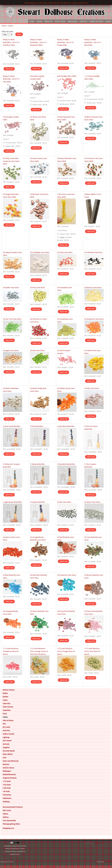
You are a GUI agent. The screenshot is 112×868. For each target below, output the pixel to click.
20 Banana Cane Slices (93, 287)
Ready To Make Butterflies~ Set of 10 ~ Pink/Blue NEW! (12, 42)
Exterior (6, 764)
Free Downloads (9, 820)
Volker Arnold (8, 734)
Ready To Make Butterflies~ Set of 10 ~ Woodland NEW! (39, 42)
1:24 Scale (7, 785)
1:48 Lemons (62, 230)
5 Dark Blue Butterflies (66, 426)
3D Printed (7, 741)
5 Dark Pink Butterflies (11, 426)
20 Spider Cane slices (11, 287)
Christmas (7, 795)
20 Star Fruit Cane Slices (12, 319)
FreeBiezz (108, 862)
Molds (5, 693)
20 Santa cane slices (65, 252)
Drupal (97, 843)
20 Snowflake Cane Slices (40, 252)
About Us (49, 21)
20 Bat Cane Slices (64, 502)
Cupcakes (7, 710)
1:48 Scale (7, 788)
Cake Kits (7, 703)
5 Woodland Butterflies (66, 464)
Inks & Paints (8, 720)
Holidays (6, 802)
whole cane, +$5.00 (40, 105)
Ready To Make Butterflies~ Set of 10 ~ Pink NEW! (12, 79)
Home (32, 21)
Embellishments (9, 774)
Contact (83, 21)
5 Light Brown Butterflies (12, 502)
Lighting (6, 737)
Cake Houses (8, 707)
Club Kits (6, 730)
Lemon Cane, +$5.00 (68, 234)
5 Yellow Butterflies (37, 464)
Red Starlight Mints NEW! (67, 76)
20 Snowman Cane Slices (67, 575)
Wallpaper (7, 771)
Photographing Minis (11, 824)
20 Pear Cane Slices (37, 287)
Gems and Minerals (11, 761)
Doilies (5, 697)
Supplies (6, 747)
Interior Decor (8, 768)
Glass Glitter (8, 754)
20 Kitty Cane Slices (92, 388)
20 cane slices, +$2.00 (41, 101)
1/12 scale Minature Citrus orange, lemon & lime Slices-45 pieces (39, 651)
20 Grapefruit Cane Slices (94, 319)
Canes (10, 26)
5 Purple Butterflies (37, 502)
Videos (5, 814)
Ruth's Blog (60, 21)
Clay (4, 757)
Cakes (5, 700)
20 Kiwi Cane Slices (37, 350)
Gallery (6, 817)
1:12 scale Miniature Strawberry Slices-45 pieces (11, 651)
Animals (6, 744)
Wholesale (73, 21)
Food (5, 714)
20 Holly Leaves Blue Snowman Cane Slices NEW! (11, 161)
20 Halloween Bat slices (93, 252)
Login (108, 21)
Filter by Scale (7, 31)
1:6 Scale (6, 791)
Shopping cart (8, 828)
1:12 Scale (7, 781)
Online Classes (9, 690)
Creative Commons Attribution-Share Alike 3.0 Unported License (15, 851)
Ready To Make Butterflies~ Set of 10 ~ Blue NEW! (93, 42)
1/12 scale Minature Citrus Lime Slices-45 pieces (92, 651)
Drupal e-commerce (50, 866)
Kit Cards (6, 727)
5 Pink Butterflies (37, 426)
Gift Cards (7, 810)
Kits (4, 724)
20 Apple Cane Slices (11, 350)
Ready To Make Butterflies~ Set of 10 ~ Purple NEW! (66, 42)
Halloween (7, 798)
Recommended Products (13, 807)
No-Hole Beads (9, 751)
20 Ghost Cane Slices (92, 502)
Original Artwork (10, 778)
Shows (39, 21)
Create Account (96, 21)
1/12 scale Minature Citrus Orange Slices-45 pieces (66, 651)
